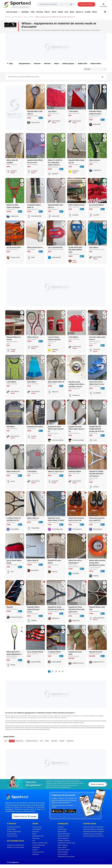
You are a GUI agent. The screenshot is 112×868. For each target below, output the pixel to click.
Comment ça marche (14, 827)
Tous (11, 64)
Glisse (95, 12)
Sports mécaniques (64, 834)
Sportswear (36, 847)
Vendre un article (86, 4)
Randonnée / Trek (38, 836)
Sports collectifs (63, 845)
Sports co (80, 12)
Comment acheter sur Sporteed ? (94, 829)
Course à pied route (39, 845)
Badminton (20, 741)
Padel (47, 741)
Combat (88, 12)
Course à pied (62, 829)
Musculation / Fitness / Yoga (66, 843)
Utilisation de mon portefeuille (93, 834)
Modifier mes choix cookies (15, 847)
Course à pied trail (38, 852)
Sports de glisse (63, 852)
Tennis (54, 12)
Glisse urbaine (62, 847)
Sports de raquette (64, 850)
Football (35, 850)
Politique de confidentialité (15, 845)
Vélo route (36, 832)
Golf (41, 741)
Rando (61, 12)
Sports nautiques (63, 838)
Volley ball (70, 741)
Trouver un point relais (14, 832)
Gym (66, 12)
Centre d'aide (11, 829)
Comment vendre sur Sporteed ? (93, 827)
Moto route (36, 838)
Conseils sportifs (12, 836)
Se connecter (103, 5)
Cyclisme (61, 827)
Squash (62, 741)
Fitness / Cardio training (40, 843)
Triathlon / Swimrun (64, 841)
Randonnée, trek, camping (66, 857)
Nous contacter (98, 784)
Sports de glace (63, 854)
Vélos (33, 12)
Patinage (54, 741)
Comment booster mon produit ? (94, 836)
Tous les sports (12, 12)
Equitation (25, 12)
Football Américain (32, 741)
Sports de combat (63, 836)
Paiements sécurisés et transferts (94, 832)
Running (40, 12)
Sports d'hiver (62, 832)
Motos (72, 12)
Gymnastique (37, 829)
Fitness (47, 12)
